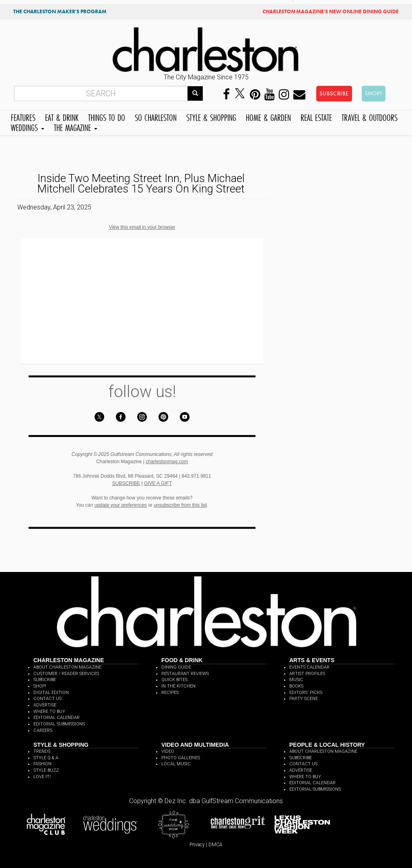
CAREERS (43, 730)
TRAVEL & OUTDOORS (370, 117)
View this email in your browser (142, 227)
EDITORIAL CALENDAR (57, 718)
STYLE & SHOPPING (211, 117)
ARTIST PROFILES (307, 674)
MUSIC (296, 680)
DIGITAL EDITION (51, 693)
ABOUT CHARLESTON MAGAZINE (67, 667)
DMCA (215, 845)
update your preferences (121, 505)
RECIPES (170, 693)
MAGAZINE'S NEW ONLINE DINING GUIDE (331, 11)
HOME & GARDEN (268, 117)
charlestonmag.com (167, 462)
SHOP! (374, 93)
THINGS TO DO (107, 117)
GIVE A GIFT (158, 483)
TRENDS (42, 751)
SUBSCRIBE (334, 93)
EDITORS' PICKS (306, 693)
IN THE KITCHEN (178, 686)
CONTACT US (47, 699)
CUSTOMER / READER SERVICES (66, 674)
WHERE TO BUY (49, 712)
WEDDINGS (28, 127)
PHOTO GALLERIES (181, 758)
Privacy (197, 845)
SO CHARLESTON (156, 117)
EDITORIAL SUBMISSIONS (59, 724)
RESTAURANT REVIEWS (185, 674)
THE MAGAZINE (76, 127)
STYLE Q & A (46, 758)
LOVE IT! (42, 777)
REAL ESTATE (316, 117)
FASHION (42, 764)
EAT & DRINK (62, 117)
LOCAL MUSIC (176, 764)
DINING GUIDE (176, 667)
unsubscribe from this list (180, 505)
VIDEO (168, 751)
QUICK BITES (174, 680)
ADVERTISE (45, 705)
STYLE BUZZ (46, 770)
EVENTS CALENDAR (309, 667)
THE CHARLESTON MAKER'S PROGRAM (60, 11)
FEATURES (23, 117)
